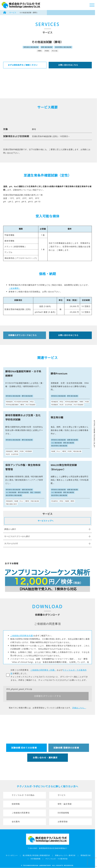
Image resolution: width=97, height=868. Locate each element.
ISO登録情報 (63, 813)
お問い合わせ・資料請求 (45, 758)
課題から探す (47, 529)
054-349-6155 (52, 770)
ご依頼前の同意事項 (21, 813)
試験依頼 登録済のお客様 (66, 748)
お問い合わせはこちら (68, 65)
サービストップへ (46, 521)
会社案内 (16, 822)
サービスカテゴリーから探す (47, 536)
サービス (13, 13)
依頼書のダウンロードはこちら (23, 335)
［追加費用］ (14, 288)
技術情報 (16, 804)
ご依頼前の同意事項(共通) (22, 636)
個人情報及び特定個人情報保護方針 (36, 855)
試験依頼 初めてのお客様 (24, 748)
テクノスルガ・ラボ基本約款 (57, 859)
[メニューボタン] (92, 5)
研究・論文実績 (65, 804)
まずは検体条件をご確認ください (23, 65)
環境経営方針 (86, 855)
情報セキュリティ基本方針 (65, 855)
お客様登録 (63, 822)
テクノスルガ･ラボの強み (23, 795)
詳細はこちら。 (79, 708)
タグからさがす (47, 543)
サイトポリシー (12, 855)
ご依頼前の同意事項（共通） (43, 670)
